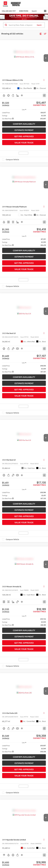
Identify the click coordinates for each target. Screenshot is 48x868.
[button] (9, 11)
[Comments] (44, 95)
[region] (24, 115)
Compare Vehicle (12, 160)
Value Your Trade (24, 143)
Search (39, 25)
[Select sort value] (45, 34)
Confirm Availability (24, 124)
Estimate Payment (24, 130)
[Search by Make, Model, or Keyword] (22, 25)
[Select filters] (41, 34)
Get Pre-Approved (24, 136)
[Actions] (44, 80)
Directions (24, 11)
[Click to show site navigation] (45, 11)
